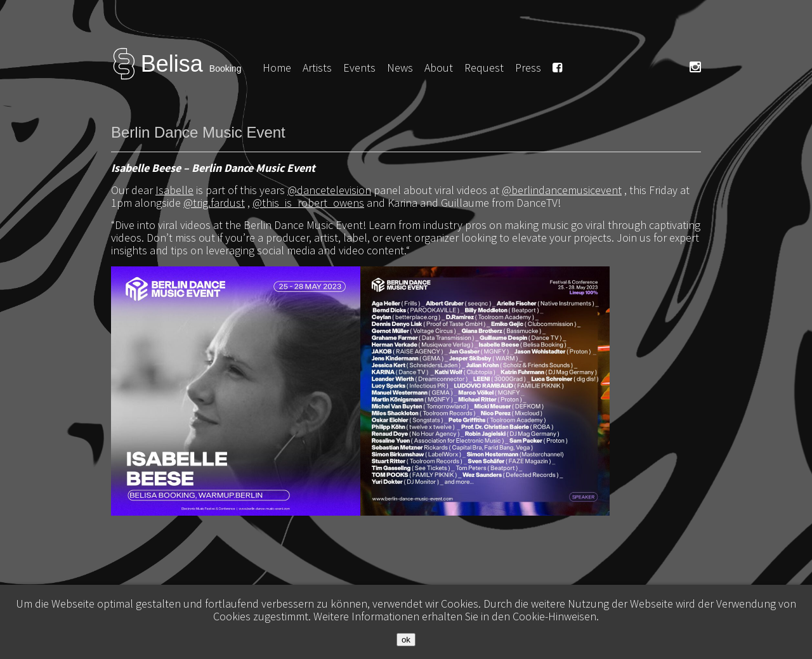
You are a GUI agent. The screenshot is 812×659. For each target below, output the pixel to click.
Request (484, 68)
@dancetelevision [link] (329, 190)
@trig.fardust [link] (214, 203)
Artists (317, 68)
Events (359, 68)
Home (277, 68)
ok (406, 640)
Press (528, 68)
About (439, 68)
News (400, 68)
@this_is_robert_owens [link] (308, 203)
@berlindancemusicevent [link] (562, 190)
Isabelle (174, 190)
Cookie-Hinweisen (554, 616)
